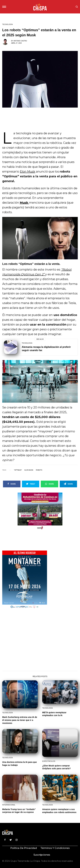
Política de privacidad (24, 848)
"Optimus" (18, 470)
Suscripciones (42, 855)
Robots (39, 470)
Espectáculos (49, 761)
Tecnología (8, 25)
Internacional (9, 805)
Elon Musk (28, 172)
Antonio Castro (20, 41)
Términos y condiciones (55, 848)
